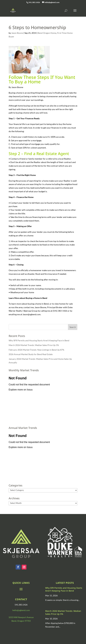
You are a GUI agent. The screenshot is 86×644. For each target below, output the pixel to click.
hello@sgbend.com (21, 610)
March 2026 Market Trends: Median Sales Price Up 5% (34, 345)
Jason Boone (17, 33)
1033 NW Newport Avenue (21, 617)
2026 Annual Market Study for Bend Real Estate (31, 354)
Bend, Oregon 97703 (21, 621)
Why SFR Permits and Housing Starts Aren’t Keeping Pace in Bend (39, 340)
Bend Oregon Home (47, 33)
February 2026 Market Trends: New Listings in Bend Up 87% (36, 350)
